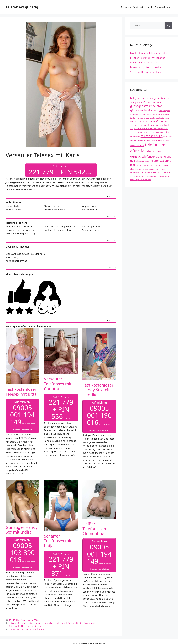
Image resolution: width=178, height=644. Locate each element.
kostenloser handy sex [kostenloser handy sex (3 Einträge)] (151, 115)
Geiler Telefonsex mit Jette (145, 62)
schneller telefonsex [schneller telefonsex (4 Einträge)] (139, 132)
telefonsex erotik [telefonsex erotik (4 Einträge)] (144, 140)
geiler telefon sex (17, 623)
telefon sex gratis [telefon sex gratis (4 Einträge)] (137, 146)
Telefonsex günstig (22, 7)
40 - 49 (12, 620)
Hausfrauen (22, 620)
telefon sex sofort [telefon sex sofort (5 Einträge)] (155, 172)
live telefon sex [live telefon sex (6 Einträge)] (157, 121)
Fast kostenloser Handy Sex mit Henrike (98, 390)
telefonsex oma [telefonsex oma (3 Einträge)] (148, 169)
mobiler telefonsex (35, 623)
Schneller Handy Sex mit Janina (147, 72)
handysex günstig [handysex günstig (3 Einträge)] (136, 115)
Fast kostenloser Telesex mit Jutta (21, 392)
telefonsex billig (72, 623)
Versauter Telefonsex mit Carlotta (58, 384)
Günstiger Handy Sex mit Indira (22, 530)
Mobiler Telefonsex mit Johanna (148, 58)
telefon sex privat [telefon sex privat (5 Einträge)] (138, 172)
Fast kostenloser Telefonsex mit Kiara (26, 629)
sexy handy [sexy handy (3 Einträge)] (160, 132)
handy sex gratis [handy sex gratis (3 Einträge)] (164, 111)
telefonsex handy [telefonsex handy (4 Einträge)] (143, 161)
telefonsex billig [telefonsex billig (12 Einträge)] (152, 136)
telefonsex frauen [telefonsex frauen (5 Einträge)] (160, 140)
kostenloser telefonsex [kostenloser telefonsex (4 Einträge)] (149, 118)
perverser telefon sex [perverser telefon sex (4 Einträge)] (147, 125)
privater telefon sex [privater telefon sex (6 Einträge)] (144, 128)
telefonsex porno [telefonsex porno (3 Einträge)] (160, 169)
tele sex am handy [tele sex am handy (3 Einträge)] (136, 176)
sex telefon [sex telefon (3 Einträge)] (151, 132)
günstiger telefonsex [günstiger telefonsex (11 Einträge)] (144, 110)
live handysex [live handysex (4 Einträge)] (143, 121)
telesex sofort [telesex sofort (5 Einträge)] (144, 179)
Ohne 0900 (33, 620)
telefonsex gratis (88, 623)
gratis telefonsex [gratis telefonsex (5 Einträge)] (142, 102)
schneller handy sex (54, 623)
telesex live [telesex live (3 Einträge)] (161, 176)
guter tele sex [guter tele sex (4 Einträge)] (157, 102)
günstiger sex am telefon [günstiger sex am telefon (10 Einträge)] (146, 106)
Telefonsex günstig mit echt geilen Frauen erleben (145, 7)
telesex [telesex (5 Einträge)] (167, 172)
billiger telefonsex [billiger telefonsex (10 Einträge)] (142, 98)
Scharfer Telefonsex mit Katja (58, 541)
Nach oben (111, 196)
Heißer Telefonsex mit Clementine (96, 529)
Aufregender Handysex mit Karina (25, 626)
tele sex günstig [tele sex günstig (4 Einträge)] (150, 176)
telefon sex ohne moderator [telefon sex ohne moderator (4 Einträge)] (149, 165)
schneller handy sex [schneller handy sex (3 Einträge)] (161, 129)
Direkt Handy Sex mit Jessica (146, 67)
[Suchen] (168, 26)
